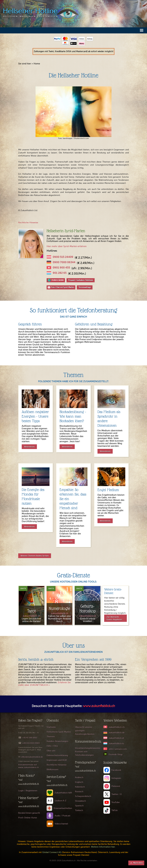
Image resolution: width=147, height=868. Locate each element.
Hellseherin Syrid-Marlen (59, 732)
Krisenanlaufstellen (63, 808)
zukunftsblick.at (116, 738)
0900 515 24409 (63, 257)
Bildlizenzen (52, 770)
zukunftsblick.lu (116, 744)
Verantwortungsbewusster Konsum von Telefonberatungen (88, 752)
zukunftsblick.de (117, 733)
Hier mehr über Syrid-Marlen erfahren (67, 246)
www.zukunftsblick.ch (99, 706)
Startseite (51, 727)
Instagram (116, 778)
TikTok (115, 810)
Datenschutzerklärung (57, 755)
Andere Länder (58, 280)
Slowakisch (80, 801)
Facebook (116, 770)
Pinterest (116, 786)
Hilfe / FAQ (52, 746)
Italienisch (80, 787)
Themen (51, 737)
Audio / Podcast (62, 816)
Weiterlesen (29, 447)
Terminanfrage (85, 287)
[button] (142, 30)
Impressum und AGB (57, 760)
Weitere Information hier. (103, 847)
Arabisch (79, 777)
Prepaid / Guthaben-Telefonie (81, 280)
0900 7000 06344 (64, 262)
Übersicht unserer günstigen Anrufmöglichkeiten (85, 731)
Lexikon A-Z (61, 801)
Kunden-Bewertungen (57, 741)
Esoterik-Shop (116, 754)
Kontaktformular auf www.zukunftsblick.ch (28, 766)
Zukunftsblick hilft (63, 793)
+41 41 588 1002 (30, 738)
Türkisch (79, 810)
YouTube (116, 802)
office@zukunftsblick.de (32, 757)
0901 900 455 (61, 268)
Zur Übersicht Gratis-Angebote (114, 618)
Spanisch (79, 806)
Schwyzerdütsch (83, 796)
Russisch (79, 792)
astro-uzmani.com (118, 749)
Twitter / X (117, 794)
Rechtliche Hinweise (28, 223)
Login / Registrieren (28, 791)
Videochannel (61, 824)
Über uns (51, 751)
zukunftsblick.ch (117, 727)
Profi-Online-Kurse (28, 818)
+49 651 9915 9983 (31, 743)
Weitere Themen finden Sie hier (35, 556)
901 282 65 (60, 273)
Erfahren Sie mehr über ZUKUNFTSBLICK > (44, 684)
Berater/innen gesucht (29, 813)
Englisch (79, 782)
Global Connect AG (52, 852)
